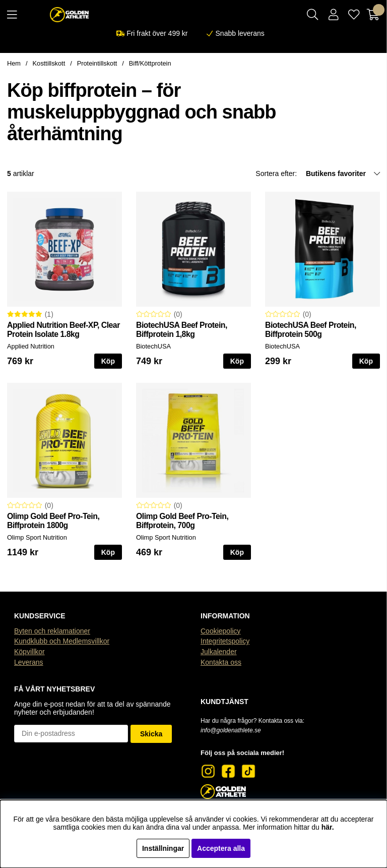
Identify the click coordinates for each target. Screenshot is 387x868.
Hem (14, 63)
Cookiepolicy (220, 631)
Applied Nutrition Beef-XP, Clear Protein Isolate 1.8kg (63, 330)
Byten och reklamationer (52, 631)
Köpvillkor (29, 652)
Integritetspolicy (225, 641)
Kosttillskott (49, 63)
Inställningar (163, 848)
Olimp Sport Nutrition (37, 537)
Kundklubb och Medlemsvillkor (62, 641)
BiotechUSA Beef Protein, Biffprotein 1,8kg (182, 330)
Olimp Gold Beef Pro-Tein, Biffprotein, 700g (182, 521)
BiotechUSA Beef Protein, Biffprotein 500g (311, 330)
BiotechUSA (153, 346)
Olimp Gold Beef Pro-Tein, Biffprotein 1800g (53, 521)
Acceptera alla (221, 848)
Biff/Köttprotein (150, 63)
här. (328, 827)
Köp (108, 361)
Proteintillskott (97, 63)
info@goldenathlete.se (231, 730)
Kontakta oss (221, 662)
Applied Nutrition (31, 346)
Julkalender (219, 652)
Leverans (29, 662)
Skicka (151, 734)
